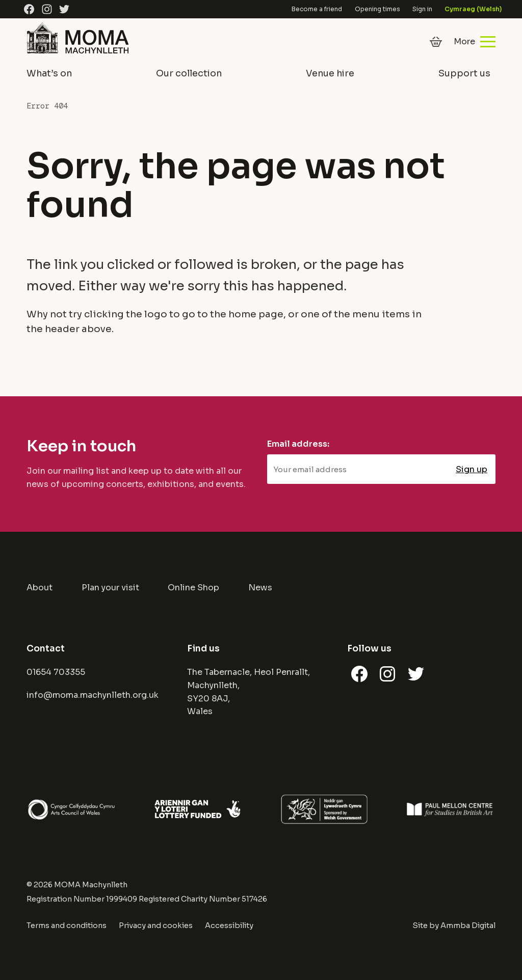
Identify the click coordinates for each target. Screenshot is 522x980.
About (40, 588)
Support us (464, 73)
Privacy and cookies (156, 925)
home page (256, 314)
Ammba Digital (468, 925)
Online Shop (193, 588)
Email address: (298, 444)
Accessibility (229, 925)
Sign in (422, 9)
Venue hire (330, 73)
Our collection (189, 73)
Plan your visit (110, 588)
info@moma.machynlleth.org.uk (93, 695)
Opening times (377, 9)
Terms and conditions (67, 925)
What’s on (49, 73)
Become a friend (317, 9)
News (260, 588)
